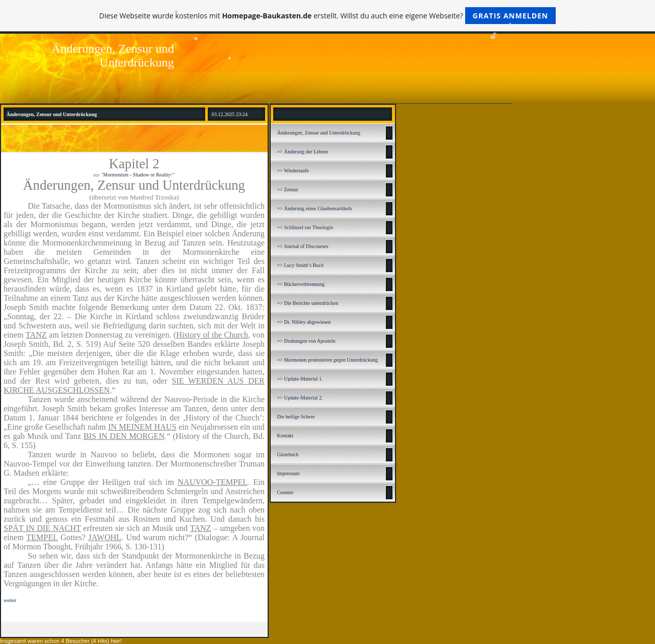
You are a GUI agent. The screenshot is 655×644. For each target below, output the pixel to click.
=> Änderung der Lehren (302, 152)
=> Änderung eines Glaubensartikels (314, 208)
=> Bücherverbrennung (301, 284)
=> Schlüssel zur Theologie (305, 227)
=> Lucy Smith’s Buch (300, 265)
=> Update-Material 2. (300, 398)
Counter (285, 492)
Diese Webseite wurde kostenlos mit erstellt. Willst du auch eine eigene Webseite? (328, 16)
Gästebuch (288, 454)
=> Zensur (288, 190)
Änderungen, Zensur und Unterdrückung (319, 133)
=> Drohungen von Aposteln (306, 341)
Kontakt (285, 436)
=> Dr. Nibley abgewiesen (304, 322)
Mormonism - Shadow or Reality (137, 175)
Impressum (288, 473)
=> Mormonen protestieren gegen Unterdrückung (327, 360)
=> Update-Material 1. (300, 379)
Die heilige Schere (296, 417)
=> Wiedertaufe (293, 171)
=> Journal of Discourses (302, 246)
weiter (10, 600)
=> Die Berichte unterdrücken (308, 303)
